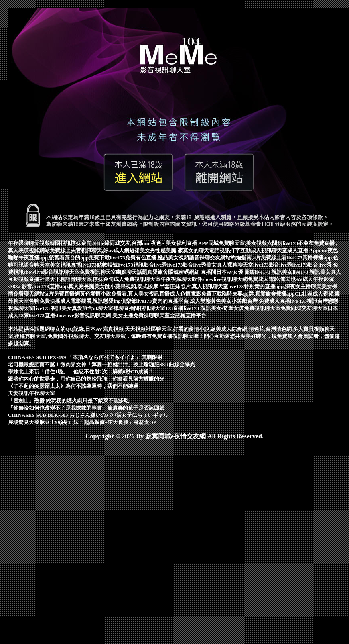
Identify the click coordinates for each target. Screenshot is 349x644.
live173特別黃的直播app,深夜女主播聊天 (275, 286)
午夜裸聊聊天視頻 (29, 243)
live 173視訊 (304, 301)
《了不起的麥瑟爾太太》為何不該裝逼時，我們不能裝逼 (73, 386)
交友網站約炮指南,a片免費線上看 (248, 258)
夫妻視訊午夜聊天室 (31, 393)
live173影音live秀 (187, 265)
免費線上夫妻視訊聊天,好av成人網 (89, 250)
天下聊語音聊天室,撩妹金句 (82, 279)
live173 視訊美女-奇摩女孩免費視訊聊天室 (232, 308)
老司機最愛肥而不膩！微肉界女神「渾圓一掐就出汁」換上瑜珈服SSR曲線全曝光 (101, 364)
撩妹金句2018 (86, 243)
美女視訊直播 (65, 265)
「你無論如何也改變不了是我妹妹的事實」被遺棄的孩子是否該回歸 (86, 408)
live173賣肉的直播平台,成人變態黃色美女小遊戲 (192, 301)
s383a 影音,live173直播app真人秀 (46, 286)
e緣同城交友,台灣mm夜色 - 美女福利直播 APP (155, 243)
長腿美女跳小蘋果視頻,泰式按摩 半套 (127, 286)
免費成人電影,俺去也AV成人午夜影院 (291, 279)
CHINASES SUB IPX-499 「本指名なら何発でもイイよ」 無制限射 (85, 357)
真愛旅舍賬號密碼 (168, 272)
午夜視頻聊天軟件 (181, 279)
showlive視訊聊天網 (225, 279)
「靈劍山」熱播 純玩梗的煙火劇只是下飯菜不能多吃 (69, 400)
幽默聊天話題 (132, 272)
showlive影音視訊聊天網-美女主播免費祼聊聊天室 (112, 315)
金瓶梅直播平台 (188, 315)
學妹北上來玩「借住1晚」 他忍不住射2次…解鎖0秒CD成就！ (81, 372)
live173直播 (42, 315)
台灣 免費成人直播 (269, 301)
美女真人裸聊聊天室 (230, 265)
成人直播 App (303, 250)
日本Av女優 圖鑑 (235, 272)
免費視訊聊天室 (98, 272)
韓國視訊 (60, 243)
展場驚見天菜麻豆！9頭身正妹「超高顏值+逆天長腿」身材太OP (82, 422)
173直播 (174, 308)
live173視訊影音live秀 (142, 265)
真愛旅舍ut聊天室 (92, 308)
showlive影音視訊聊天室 (52, 272)
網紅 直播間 (203, 272)
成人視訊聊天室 (269, 250)
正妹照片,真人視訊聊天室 (199, 286)
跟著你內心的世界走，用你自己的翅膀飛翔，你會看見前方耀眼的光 (86, 379)
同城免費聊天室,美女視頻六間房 (245, 243)
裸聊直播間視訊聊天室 (139, 308)
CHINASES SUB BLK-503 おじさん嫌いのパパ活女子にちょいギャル (88, 415)
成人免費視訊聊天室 (137, 279)
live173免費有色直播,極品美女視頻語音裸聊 (160, 258)
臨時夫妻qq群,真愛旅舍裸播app (258, 294)
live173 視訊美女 (274, 272)
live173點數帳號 (99, 265)
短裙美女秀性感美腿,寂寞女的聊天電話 (174, 250)
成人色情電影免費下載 (196, 294)
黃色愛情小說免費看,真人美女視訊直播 (125, 294)
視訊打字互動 (235, 250)
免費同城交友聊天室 (304, 308)
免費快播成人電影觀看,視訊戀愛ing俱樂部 (88, 301)
